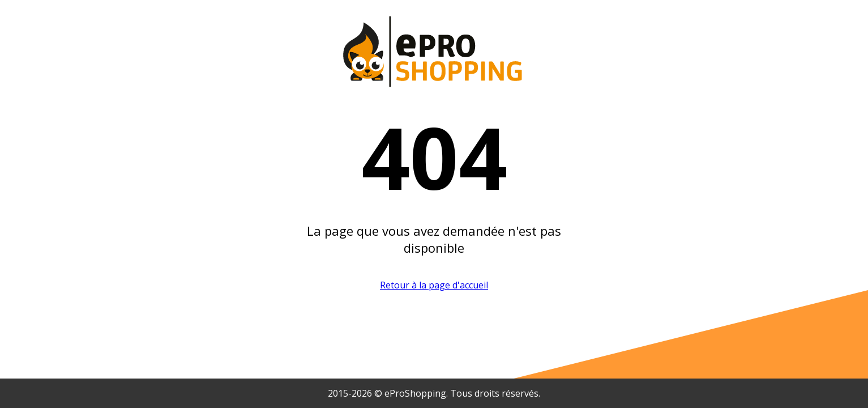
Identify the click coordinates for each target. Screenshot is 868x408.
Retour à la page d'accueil (434, 285)
